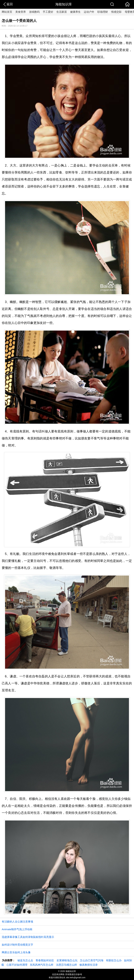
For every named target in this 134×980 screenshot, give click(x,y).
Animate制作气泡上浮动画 (17, 929)
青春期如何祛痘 (45, 960)
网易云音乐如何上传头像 (16, 952)
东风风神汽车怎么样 (42, 965)
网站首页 (7, 12)
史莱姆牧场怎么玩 (67, 960)
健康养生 (75, 12)
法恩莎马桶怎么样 (66, 965)
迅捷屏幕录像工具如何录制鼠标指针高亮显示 (28, 937)
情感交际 (116, 12)
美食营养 (21, 12)
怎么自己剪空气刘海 (92, 960)
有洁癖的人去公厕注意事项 (17, 922)
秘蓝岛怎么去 (25, 960)
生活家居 (62, 12)
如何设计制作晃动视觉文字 (17, 945)
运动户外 (89, 12)
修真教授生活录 (89, 965)
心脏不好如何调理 (17, 965)
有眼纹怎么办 (114, 960)
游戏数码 (34, 12)
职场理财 (103, 12)
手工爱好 (48, 12)
